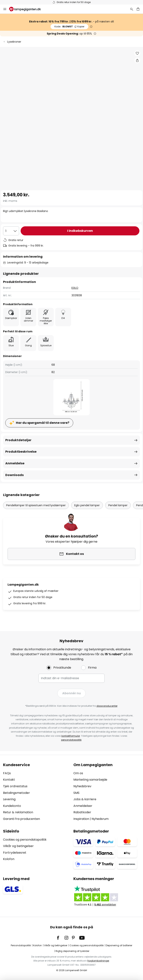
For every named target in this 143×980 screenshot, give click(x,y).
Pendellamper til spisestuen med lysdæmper (36, 505)
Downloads (14, 475)
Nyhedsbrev (82, 786)
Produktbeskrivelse (21, 452)
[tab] (36, 792)
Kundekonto (12, 806)
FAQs (7, 773)
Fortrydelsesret (15, 853)
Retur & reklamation (18, 812)
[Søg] (132, 9)
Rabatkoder (82, 812)
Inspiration (81, 819)
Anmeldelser (83, 806)
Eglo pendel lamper (87, 505)
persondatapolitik (71, 740)
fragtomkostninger (98, 961)
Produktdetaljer (18, 440)
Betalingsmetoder (16, 793)
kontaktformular (71, 736)
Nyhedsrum (100, 819)
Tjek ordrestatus (15, 786)
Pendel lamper (118, 505)
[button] (137, 53)
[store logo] (27, 9)
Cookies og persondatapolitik (25, 840)
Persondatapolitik (21, 945)
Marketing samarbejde (90, 780)
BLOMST (69, 26)
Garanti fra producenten (21, 819)
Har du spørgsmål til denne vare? (43, 423)
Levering (9, 799)
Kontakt (9, 780)
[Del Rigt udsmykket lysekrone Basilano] (137, 60)
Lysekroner (14, 42)
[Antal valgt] (11, 231)
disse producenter (107, 706)
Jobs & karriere (85, 799)
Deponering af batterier (119, 945)
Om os (78, 773)
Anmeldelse (15, 463)
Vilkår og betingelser (18, 846)
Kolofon (9, 859)
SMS (76, 793)
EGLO (75, 288)
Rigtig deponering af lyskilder (72, 951)
